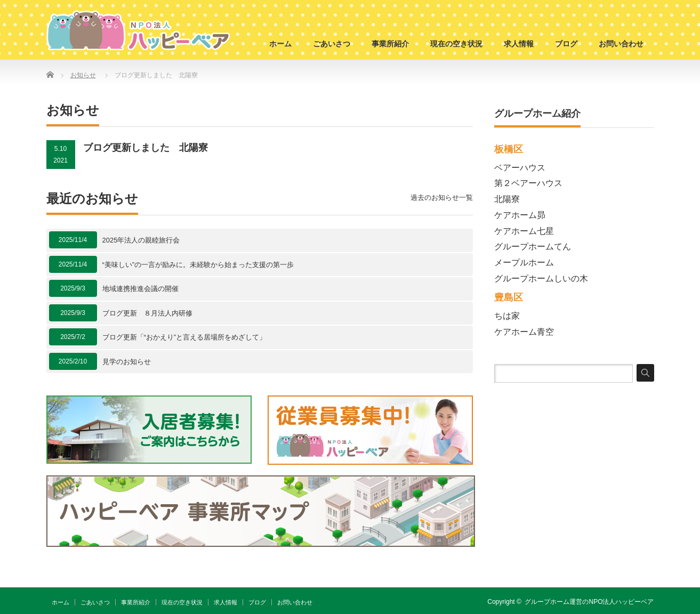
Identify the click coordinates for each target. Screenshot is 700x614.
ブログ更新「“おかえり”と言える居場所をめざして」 (184, 337)
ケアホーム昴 (520, 215)
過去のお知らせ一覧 (442, 197)
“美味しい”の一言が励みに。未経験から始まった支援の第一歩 (198, 265)
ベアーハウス (520, 168)
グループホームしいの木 (541, 278)
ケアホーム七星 (524, 231)
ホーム (280, 44)
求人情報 (519, 44)
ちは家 (507, 316)
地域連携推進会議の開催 (140, 289)
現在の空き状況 (456, 44)
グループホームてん (533, 247)
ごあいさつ (332, 44)
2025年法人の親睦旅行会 (141, 240)
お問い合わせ (621, 44)
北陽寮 (507, 199)
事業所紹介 (390, 44)
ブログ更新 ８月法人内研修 (147, 313)
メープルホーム (524, 262)
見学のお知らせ (127, 362)
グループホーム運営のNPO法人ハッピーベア (589, 602)
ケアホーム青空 (524, 332)
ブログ (566, 44)
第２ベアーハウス (528, 183)
